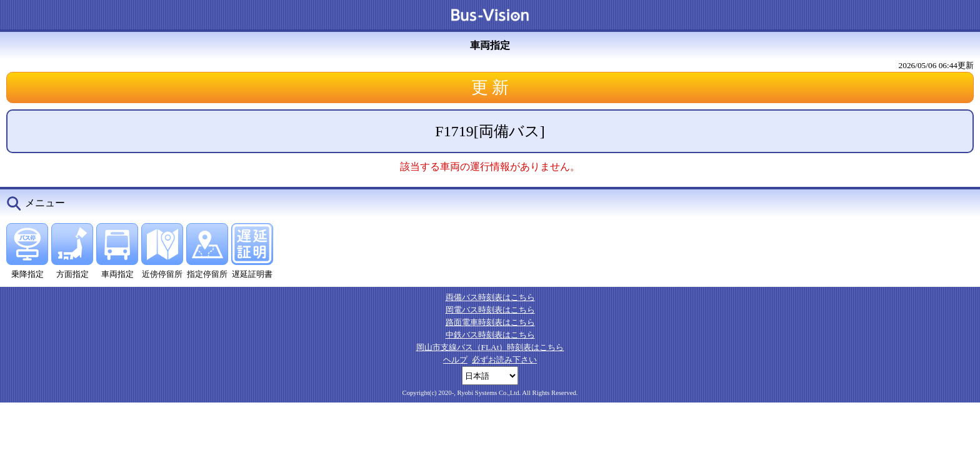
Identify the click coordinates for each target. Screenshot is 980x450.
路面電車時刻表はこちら (490, 322)
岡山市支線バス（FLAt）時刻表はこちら (490, 347)
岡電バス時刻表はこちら (490, 310)
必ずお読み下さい (504, 360)
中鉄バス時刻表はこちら (490, 335)
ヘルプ (455, 360)
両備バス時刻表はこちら (490, 297)
